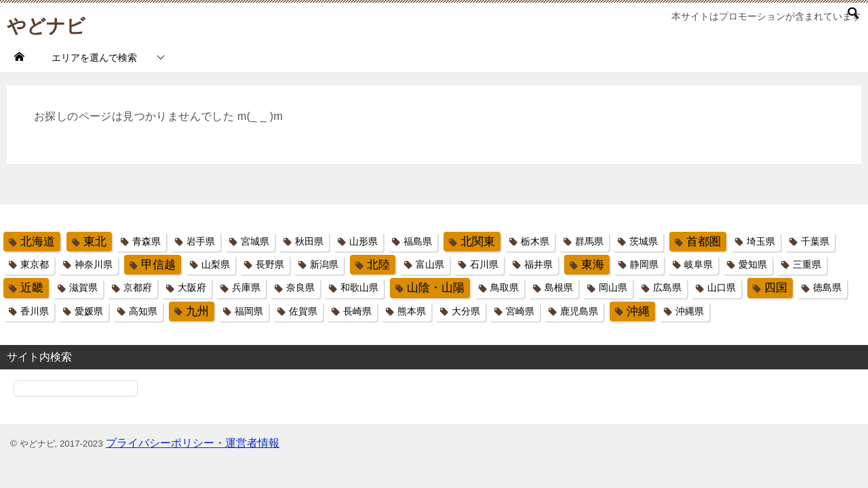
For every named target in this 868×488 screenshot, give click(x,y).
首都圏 (704, 242)
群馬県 (589, 241)
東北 (95, 242)
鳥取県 (505, 287)
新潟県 (324, 264)
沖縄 (638, 311)
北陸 (378, 265)
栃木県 (535, 241)
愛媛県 (89, 311)
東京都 (35, 264)
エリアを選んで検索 (94, 58)
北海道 (38, 242)
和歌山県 (359, 287)
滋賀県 (83, 287)
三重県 (807, 264)
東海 (593, 265)
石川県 (484, 264)
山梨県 (216, 264)
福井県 (538, 264)
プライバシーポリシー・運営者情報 (193, 443)
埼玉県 (761, 241)
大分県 (466, 311)
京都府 (138, 287)
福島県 (418, 241)
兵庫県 (246, 287)
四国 (776, 288)
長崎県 (357, 311)
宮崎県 (520, 311)
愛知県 (753, 264)
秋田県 (309, 241)
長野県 (270, 264)
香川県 (35, 311)
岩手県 (201, 241)
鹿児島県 (579, 311)
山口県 (722, 287)
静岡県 (644, 264)
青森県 (146, 241)
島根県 (559, 287)
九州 (197, 311)
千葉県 (815, 241)
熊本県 (412, 311)
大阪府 (192, 287)
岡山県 (613, 287)
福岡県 (249, 311)
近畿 (32, 288)
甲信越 (158, 265)
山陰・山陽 (436, 288)
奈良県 (300, 287)
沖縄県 (690, 311)
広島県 (667, 287)
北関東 (478, 242)
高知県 (143, 311)
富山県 (430, 264)
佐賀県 (303, 311)
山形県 (363, 241)
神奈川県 (94, 264)
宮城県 (255, 241)
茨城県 (644, 241)
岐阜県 (698, 264)
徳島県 (827, 287)
